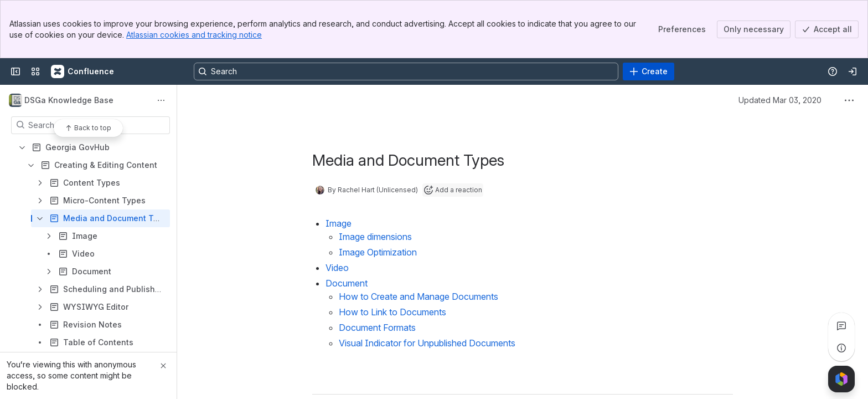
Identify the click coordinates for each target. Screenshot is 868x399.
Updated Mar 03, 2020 (780, 100)
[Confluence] (83, 71)
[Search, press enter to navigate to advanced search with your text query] (406, 71)
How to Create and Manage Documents (418, 296)
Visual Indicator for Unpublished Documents (427, 343)
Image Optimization (378, 252)
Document (347, 283)
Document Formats (377, 328)
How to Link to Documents (392, 312)
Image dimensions (375, 237)
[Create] (649, 71)
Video (337, 268)
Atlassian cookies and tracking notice (194, 35)
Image (339, 223)
